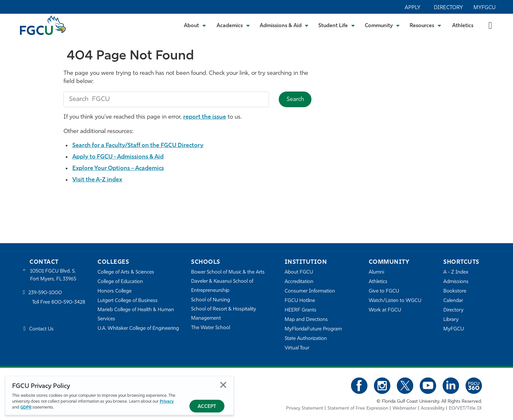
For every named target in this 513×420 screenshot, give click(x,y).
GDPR (26, 407)
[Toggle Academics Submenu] (233, 25)
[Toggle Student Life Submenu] (337, 25)
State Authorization (306, 339)
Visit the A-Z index (98, 180)
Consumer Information (310, 291)
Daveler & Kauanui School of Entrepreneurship (222, 286)
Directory (448, 8)
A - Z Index (456, 272)
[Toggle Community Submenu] (382, 25)
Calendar (453, 301)
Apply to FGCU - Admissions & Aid (119, 157)
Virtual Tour (297, 348)
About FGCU (299, 272)
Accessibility (433, 408)
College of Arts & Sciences (126, 272)
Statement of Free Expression (358, 408)
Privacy (167, 402)
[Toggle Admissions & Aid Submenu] (284, 25)
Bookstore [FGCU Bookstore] (455, 291)
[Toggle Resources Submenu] (425, 25)
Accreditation (299, 282)
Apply (413, 8)
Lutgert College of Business (128, 301)
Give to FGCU (384, 291)
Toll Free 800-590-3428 (59, 302)
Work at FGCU (385, 310)
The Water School (211, 328)
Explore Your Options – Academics (119, 168)
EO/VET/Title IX (465, 408)
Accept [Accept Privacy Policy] (207, 407)
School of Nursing (211, 300)
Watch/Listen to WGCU (395, 301)
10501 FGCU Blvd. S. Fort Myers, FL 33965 (53, 275)
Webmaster (405, 408)
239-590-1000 (45, 293)
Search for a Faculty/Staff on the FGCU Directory (140, 146)
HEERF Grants (301, 310)
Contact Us (41, 330)
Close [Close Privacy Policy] (223, 385)
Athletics (463, 26)
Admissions (456, 282)
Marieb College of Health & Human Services (136, 315)
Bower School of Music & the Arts (228, 272)
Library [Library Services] (451, 320)
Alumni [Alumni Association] (376, 272)
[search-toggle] (490, 25)
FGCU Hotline (300, 301)
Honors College (115, 291)
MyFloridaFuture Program (313, 329)
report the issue (205, 117)
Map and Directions (306, 320)
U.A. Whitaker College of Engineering (138, 329)
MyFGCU (485, 8)
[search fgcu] (166, 99)
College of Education (120, 282)
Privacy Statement (305, 408)
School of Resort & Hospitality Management (224, 314)
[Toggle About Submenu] (195, 25)
